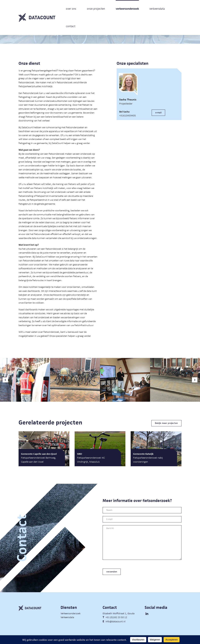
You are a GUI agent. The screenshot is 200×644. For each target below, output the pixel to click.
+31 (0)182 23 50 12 (116, 617)
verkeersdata (157, 9)
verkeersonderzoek (127, 9)
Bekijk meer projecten (166, 423)
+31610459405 (128, 115)
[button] (5, 380)
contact (71, 26)
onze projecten (96, 9)
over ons (71, 9)
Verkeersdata (67, 617)
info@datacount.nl (115, 621)
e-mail (158, 113)
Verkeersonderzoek (71, 613)
